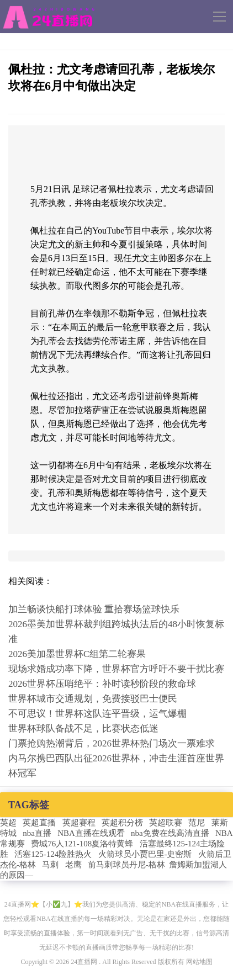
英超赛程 (79, 823)
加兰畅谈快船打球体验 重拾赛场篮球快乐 (94, 609)
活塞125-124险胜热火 (53, 854)
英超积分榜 (122, 823)
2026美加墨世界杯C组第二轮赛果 (77, 654)
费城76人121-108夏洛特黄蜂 (82, 844)
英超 (8, 823)
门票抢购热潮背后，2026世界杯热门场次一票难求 (112, 743)
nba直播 (37, 833)
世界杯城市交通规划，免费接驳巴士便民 (93, 699)
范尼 (197, 823)
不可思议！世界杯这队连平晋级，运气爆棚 (97, 714)
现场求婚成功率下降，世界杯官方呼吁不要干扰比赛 (116, 669)
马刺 (50, 865)
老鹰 (73, 865)
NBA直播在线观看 (91, 833)
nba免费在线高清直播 (170, 833)
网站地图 (199, 962)
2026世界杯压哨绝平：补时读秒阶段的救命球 (102, 684)
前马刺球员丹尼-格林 (126, 865)
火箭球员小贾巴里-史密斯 (145, 854)
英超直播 (39, 823)
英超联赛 (166, 823)
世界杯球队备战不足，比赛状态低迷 (83, 729)
